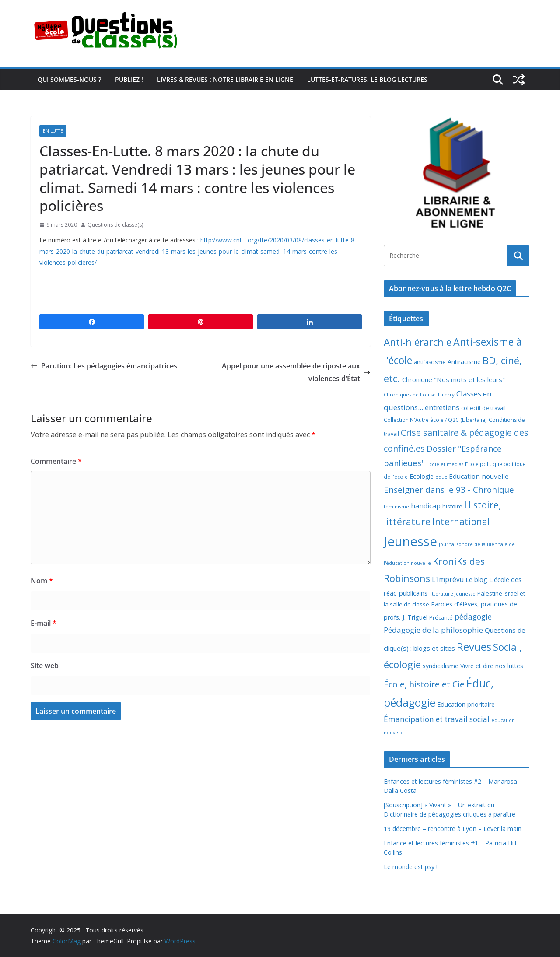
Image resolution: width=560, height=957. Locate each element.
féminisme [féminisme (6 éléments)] (396, 507)
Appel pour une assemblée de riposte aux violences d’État (296, 372)
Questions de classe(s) (115, 225)
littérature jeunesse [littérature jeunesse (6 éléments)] (452, 594)
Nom (42, 581)
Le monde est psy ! (411, 867)
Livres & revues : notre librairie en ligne (225, 79)
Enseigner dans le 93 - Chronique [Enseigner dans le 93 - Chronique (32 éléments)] (449, 489)
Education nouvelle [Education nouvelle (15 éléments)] (479, 476)
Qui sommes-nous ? (69, 79)
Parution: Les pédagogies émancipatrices (104, 366)
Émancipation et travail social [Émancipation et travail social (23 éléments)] (437, 719)
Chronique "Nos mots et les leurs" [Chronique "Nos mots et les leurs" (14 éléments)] (453, 379)
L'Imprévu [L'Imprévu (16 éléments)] (448, 579)
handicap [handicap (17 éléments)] (426, 506)
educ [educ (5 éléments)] (441, 477)
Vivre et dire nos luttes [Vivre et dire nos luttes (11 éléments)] (492, 666)
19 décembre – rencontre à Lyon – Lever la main (453, 829)
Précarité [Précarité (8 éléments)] (441, 618)
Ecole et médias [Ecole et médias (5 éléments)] (445, 464)
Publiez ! (129, 79)
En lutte (53, 131)
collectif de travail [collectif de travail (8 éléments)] (483, 408)
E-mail (44, 623)
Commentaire (56, 461)
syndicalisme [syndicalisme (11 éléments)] (441, 666)
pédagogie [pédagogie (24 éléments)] (473, 617)
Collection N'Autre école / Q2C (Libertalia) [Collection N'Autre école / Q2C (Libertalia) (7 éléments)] (435, 420)
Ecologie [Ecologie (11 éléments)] (422, 476)
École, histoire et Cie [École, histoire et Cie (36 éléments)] (424, 684)
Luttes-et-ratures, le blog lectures (367, 79)
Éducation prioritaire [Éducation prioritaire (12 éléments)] (466, 704)
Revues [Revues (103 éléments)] (474, 647)
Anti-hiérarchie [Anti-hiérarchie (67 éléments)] (418, 342)
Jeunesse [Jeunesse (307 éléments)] (410, 541)
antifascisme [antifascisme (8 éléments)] (430, 362)
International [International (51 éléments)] (461, 522)
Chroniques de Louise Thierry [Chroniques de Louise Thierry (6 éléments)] (419, 394)
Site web (45, 666)
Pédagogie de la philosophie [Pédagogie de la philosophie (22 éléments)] (433, 630)
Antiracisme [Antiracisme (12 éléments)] (464, 362)
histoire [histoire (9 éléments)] (452, 506)
